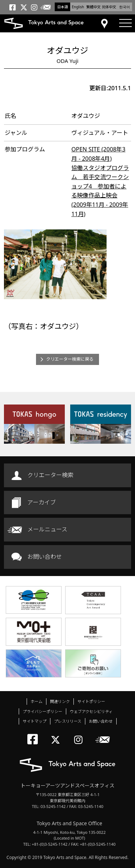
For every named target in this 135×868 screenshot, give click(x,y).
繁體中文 (94, 7)
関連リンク (60, 701)
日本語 (63, 7)
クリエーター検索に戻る (70, 359)
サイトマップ (35, 721)
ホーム (37, 701)
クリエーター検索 (50, 475)
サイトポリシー (91, 701)
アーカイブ (42, 502)
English (78, 7)
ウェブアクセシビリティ (91, 711)
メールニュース (47, 529)
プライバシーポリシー (42, 711)
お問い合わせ (45, 557)
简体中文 (109, 7)
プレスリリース (68, 721)
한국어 (125, 7)
